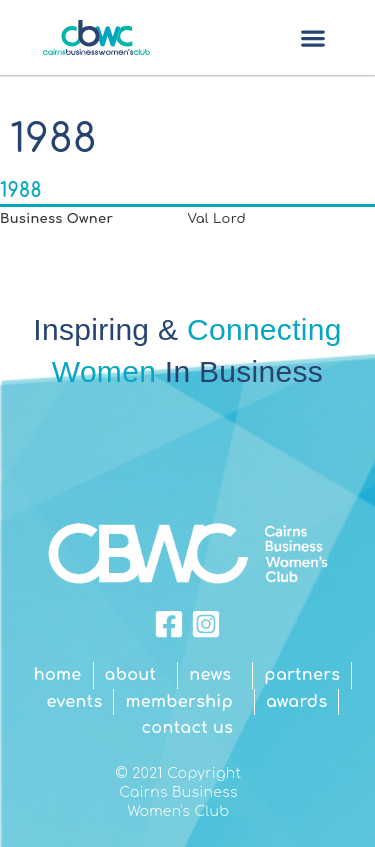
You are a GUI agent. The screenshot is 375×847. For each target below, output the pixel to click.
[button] (312, 37)
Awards (296, 702)
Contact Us (187, 728)
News (215, 676)
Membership (184, 702)
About (136, 676)
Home (58, 675)
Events (75, 702)
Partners (302, 675)
